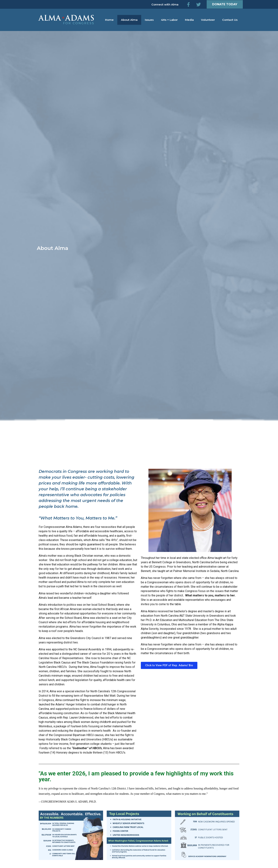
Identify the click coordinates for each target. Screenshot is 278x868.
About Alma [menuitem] (129, 20)
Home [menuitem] (109, 20)
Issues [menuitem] (149, 20)
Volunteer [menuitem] (208, 20)
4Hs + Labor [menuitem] (169, 20)
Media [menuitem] (189, 20)
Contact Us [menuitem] (230, 20)
